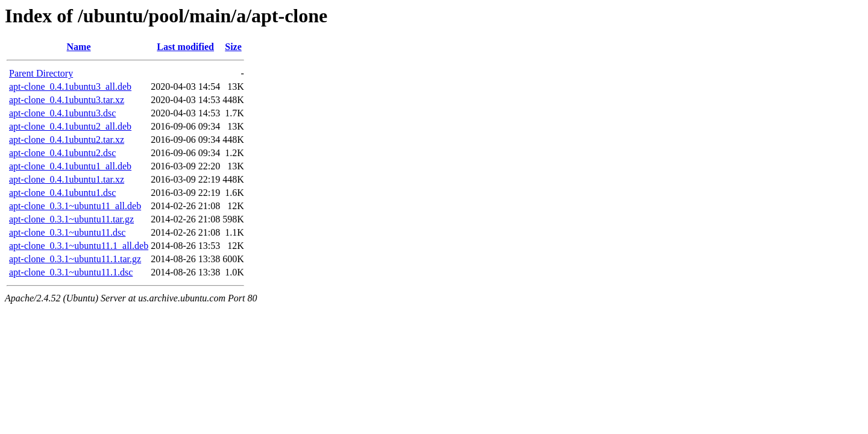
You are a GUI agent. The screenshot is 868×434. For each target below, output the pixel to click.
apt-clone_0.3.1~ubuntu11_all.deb (75, 206)
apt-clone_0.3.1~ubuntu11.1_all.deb (79, 246)
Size (233, 47)
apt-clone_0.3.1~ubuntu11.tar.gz (71, 219)
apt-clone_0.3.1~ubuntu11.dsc (67, 232)
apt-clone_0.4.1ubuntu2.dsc (62, 153)
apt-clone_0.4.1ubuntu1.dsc (62, 193)
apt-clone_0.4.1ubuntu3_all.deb (70, 86)
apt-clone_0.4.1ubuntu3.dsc (62, 113)
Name (79, 47)
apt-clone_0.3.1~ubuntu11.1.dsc (71, 272)
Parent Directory (41, 73)
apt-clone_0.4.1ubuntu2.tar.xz (67, 140)
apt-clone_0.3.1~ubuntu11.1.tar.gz (75, 259)
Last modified (185, 47)
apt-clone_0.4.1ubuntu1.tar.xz (67, 179)
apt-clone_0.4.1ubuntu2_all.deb (70, 126)
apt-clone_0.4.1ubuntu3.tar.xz (67, 100)
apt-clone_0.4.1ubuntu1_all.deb (70, 166)
